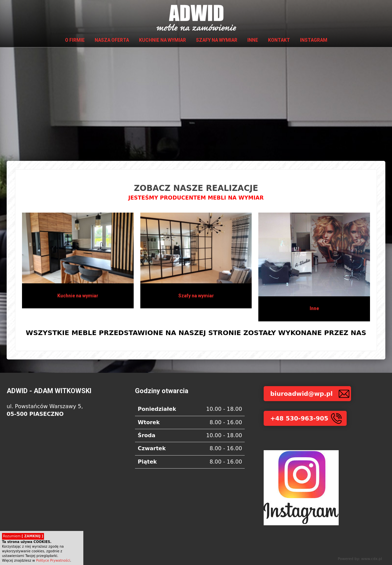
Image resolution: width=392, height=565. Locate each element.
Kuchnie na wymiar (162, 40)
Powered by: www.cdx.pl (360, 559)
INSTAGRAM (314, 40)
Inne (253, 40)
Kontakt (279, 40)
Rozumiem (23, 536)
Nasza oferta (112, 40)
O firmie (75, 40)
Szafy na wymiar (217, 40)
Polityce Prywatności (53, 560)
